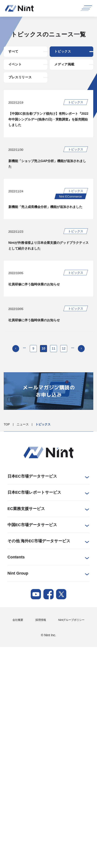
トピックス (64, 52)
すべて (14, 52)
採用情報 (40, 636)
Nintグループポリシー (70, 636)
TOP (7, 441)
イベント (16, 66)
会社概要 (19, 636)
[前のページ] (14, 365)
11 (54, 365)
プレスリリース (21, 79)
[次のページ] (83, 365)
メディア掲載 (65, 66)
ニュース (23, 441)
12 (64, 365)
